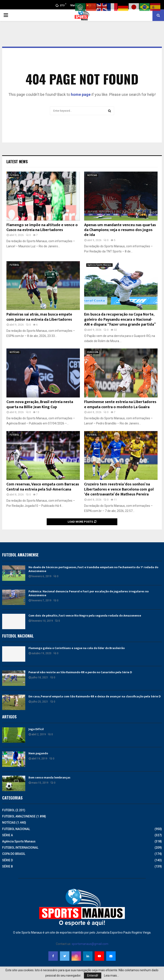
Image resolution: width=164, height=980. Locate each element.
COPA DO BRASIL (14, 854)
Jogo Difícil (36, 729)
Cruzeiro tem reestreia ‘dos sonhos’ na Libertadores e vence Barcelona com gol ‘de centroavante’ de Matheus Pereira (119, 489)
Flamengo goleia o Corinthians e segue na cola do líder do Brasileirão (77, 648)
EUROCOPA (93, 352)
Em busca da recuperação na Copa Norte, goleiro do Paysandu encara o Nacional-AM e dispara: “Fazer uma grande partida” (120, 320)
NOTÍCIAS (92, 175)
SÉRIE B (7, 866)
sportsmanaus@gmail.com (90, 944)
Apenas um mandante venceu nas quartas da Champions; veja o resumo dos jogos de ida (120, 230)
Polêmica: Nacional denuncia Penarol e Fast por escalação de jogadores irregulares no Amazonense (89, 593)
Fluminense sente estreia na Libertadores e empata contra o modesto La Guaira (120, 404)
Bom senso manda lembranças (49, 778)
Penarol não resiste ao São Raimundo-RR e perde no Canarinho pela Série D (80, 672)
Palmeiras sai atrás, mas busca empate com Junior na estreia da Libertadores (39, 317)
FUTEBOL (14, 175)
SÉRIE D (7, 860)
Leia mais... (111, 976)
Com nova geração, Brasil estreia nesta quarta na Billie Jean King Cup (40, 404)
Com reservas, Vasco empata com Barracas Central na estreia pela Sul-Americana (43, 487)
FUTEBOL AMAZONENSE (19, 816)
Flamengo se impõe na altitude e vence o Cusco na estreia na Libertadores (42, 228)
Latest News (17, 162)
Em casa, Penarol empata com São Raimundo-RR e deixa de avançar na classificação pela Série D (95, 696)
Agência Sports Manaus (99, 265)
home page (81, 94)
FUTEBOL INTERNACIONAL (20, 848)
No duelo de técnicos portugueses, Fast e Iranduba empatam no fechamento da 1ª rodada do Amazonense (93, 569)
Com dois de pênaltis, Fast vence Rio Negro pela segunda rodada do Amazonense (85, 616)
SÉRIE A (7, 835)
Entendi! (93, 976)
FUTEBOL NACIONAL (16, 829)
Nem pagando (38, 753)
